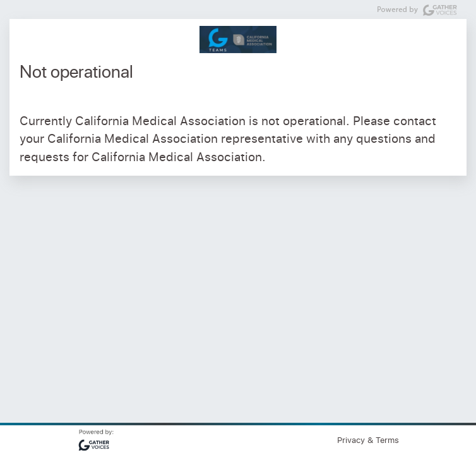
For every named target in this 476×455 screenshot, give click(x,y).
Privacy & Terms (368, 440)
